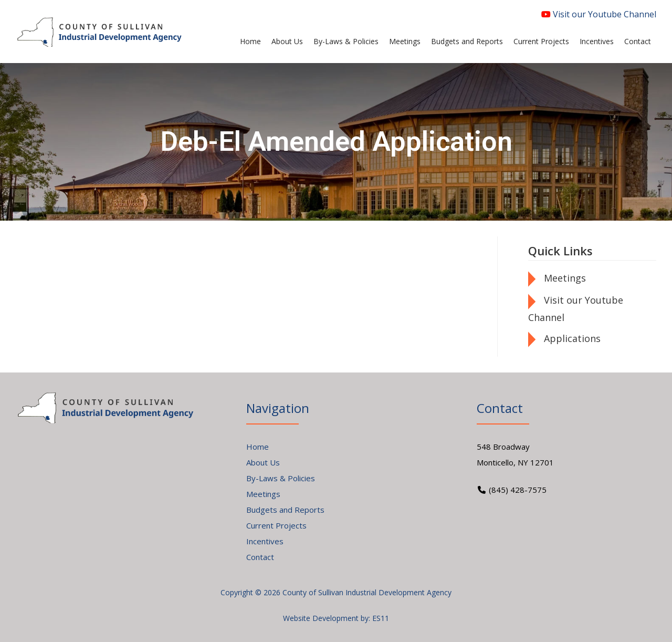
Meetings (565, 278)
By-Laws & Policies (281, 478)
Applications (572, 338)
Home (258, 447)
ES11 (381, 618)
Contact (260, 557)
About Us (263, 462)
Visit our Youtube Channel (599, 14)
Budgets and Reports (285, 510)
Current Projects (276, 525)
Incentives (265, 541)
